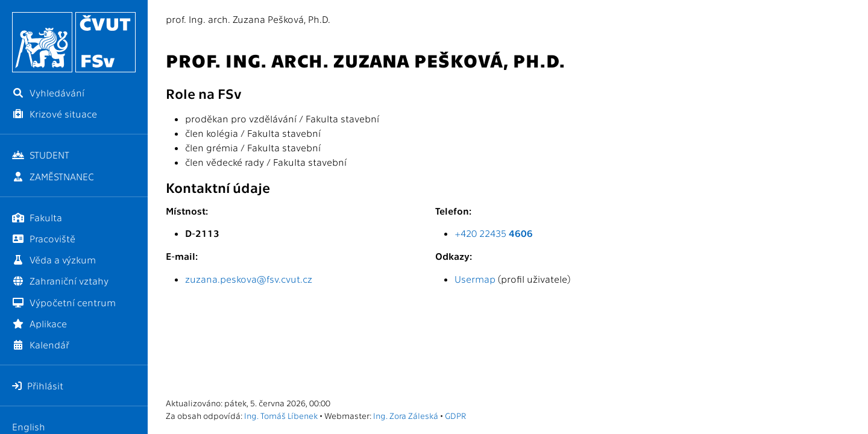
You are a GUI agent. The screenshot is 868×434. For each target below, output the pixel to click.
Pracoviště (44, 238)
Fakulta (37, 217)
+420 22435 (494, 233)
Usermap (475, 279)
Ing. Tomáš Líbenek (281, 415)
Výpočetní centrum (64, 302)
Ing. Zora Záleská (406, 415)
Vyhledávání (48, 93)
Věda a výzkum (54, 259)
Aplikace (39, 323)
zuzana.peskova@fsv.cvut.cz (249, 279)
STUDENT (41, 155)
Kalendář (41, 344)
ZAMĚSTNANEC (53, 176)
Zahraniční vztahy (60, 281)
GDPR (455, 415)
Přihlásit (38, 385)
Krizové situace (55, 114)
